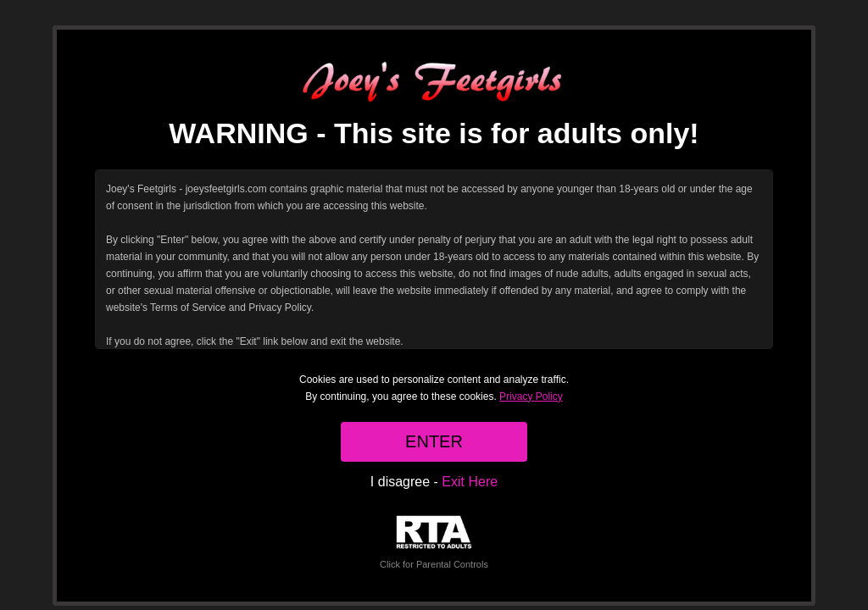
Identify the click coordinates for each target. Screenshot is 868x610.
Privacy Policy (531, 396)
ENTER (434, 441)
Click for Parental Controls (434, 543)
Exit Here (470, 482)
